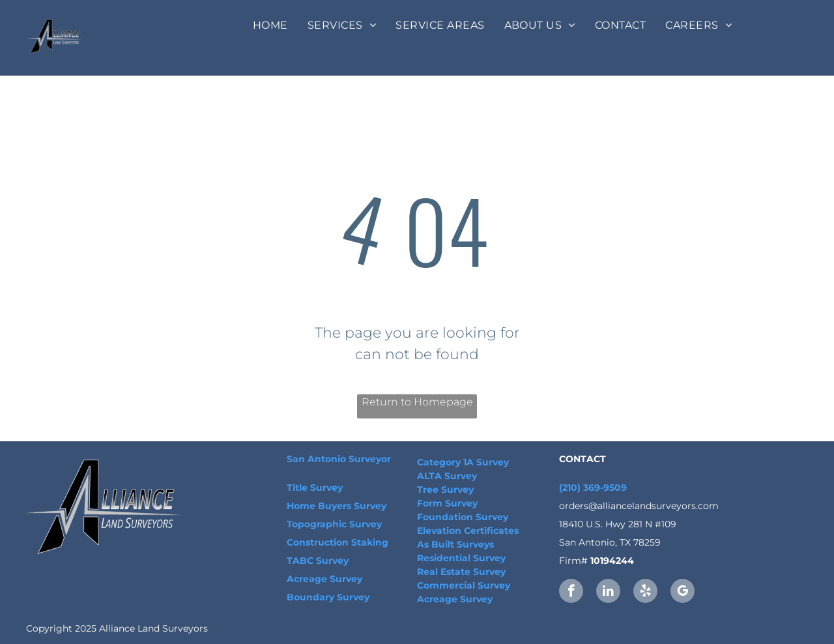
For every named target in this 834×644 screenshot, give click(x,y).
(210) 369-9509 (593, 488)
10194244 (612, 561)
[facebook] (571, 593)
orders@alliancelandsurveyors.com (639, 506)
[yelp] (645, 593)
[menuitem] (270, 25)
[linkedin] (608, 593)
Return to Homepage (417, 402)
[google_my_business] (683, 593)
